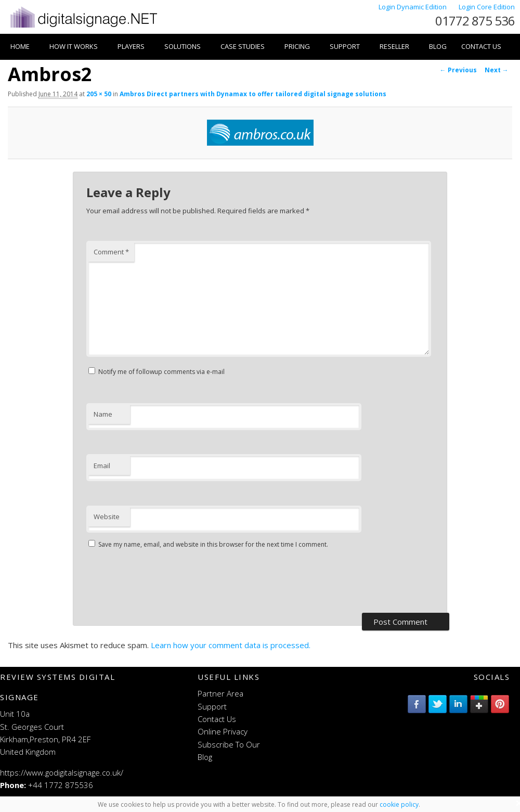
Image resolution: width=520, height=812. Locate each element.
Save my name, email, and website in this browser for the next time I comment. (213, 544)
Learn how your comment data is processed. (231, 645)
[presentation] (165, 582)
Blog (438, 46)
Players (131, 46)
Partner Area (220, 693)
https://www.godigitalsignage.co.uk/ (62, 772)
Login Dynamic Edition (413, 7)
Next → (497, 70)
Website (107, 517)
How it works (74, 46)
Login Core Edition (487, 7)
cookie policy (399, 804)
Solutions (183, 46)
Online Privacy (223, 731)
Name (103, 414)
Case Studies (243, 46)
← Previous (458, 70)
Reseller (394, 46)
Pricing (297, 46)
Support (345, 46)
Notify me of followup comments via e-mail (161, 372)
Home (20, 46)
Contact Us (481, 46)
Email (102, 466)
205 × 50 (99, 94)
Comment (111, 252)
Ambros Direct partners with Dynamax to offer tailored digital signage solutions (253, 94)
